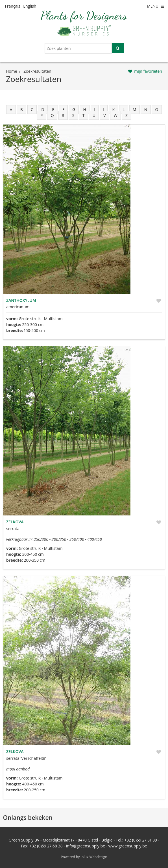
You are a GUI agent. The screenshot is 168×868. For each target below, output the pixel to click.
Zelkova (15, 522)
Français (13, 6)
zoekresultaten (37, 71)
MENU (156, 6)
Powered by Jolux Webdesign (84, 857)
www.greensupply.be (128, 846)
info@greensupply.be (86, 846)
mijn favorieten (148, 71)
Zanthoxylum (21, 300)
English (30, 6)
